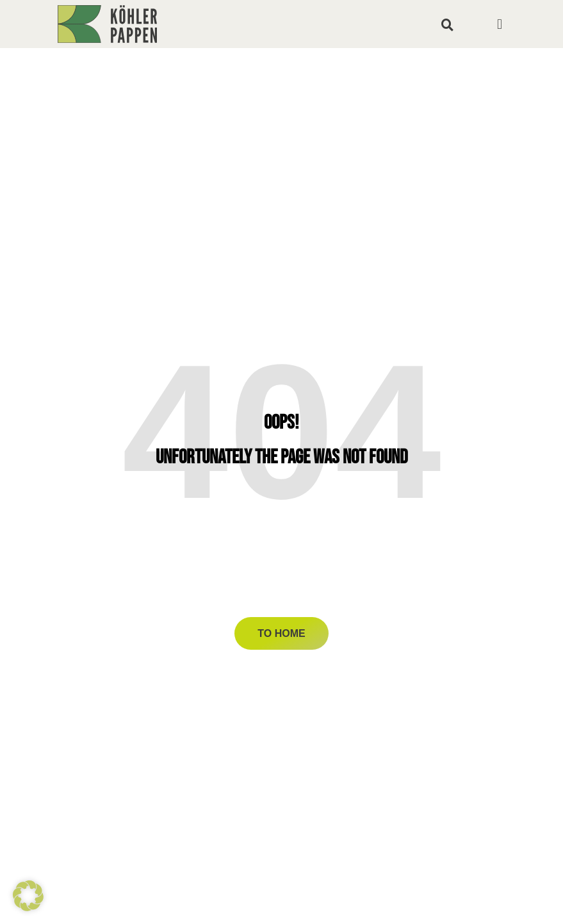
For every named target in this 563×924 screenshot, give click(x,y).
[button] (448, 24)
